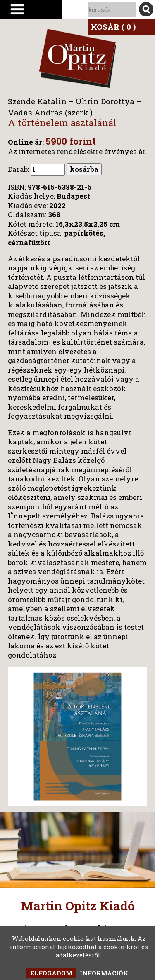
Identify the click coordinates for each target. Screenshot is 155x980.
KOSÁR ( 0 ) (113, 27)
